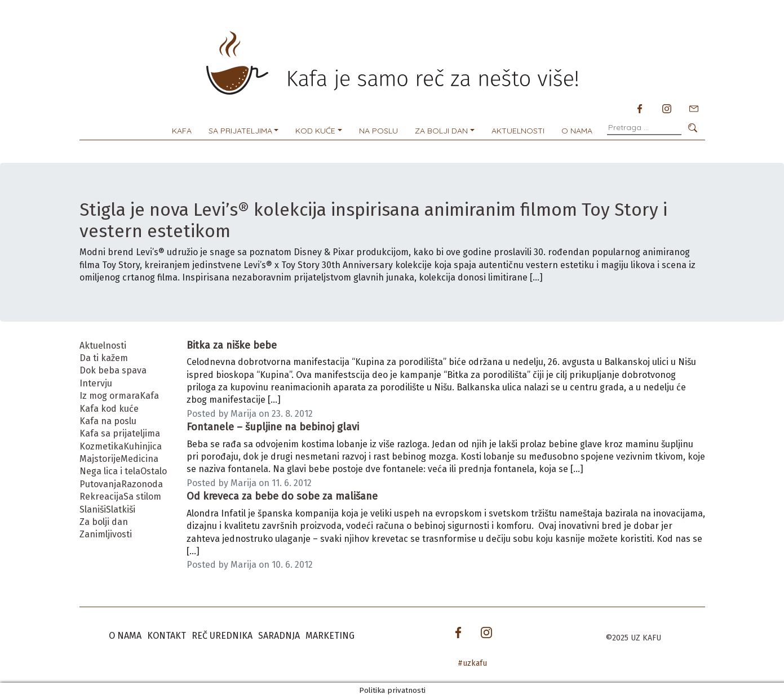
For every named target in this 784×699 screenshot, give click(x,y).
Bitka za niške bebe (232, 345)
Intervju (96, 383)
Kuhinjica (143, 446)
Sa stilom (142, 497)
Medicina (139, 459)
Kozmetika (101, 446)
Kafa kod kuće (109, 409)
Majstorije (100, 459)
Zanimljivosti (106, 534)
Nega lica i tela (110, 471)
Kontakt (167, 636)
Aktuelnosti (518, 131)
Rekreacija (101, 497)
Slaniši (93, 509)
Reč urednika (222, 636)
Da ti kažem (104, 358)
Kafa (182, 131)
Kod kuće (315, 131)
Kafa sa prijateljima (120, 433)
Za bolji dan (441, 131)
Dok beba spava (113, 370)
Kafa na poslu (108, 421)
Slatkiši (121, 509)
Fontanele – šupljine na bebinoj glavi (273, 427)
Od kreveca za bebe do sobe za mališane (282, 496)
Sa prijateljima (240, 131)
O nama (577, 131)
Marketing (330, 636)
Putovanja (100, 484)
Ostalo (154, 471)
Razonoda (142, 484)
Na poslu (378, 131)
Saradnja (279, 636)
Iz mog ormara (110, 396)
